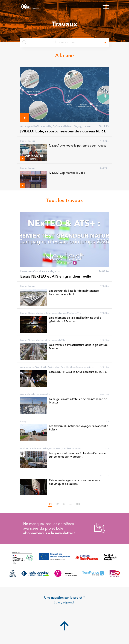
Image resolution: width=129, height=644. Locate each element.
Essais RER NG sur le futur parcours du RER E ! (79, 372)
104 (78, 504)
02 (57, 504)
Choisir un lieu (49, 42)
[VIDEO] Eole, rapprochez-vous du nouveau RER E (63, 131)
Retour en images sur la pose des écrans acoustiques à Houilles (75, 482)
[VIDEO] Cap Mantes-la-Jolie (67, 173)
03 (64, 504)
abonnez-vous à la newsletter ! (49, 533)
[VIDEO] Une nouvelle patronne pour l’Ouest (77, 146)
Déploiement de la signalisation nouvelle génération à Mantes (75, 320)
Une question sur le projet (63, 598)
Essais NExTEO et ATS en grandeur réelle (56, 276)
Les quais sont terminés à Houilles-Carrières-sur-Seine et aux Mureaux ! (77, 455)
